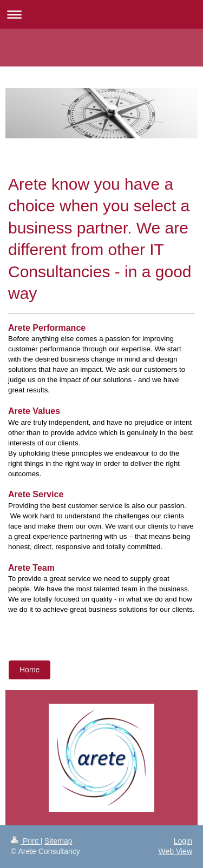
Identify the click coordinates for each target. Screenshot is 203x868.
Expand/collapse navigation (101, 14)
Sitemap (58, 841)
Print (26, 841)
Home (30, 670)
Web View (175, 851)
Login (183, 841)
